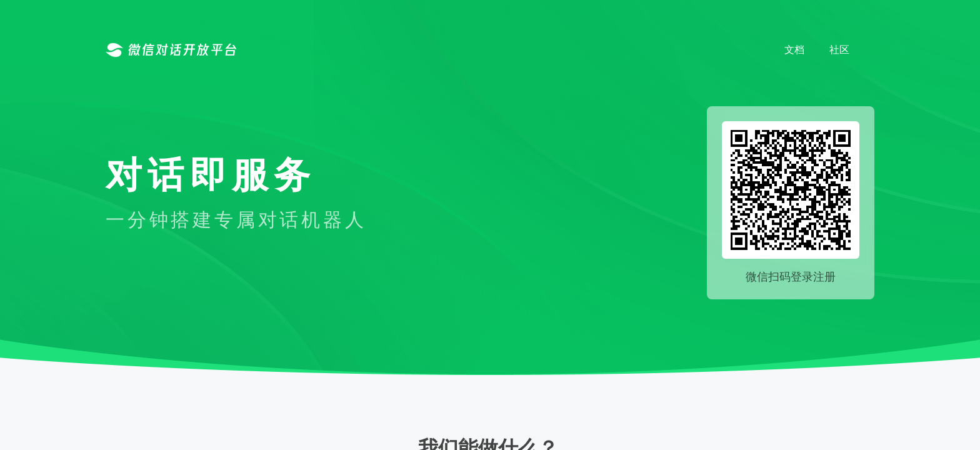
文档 (794, 50)
